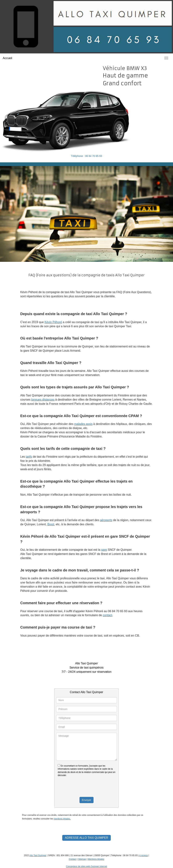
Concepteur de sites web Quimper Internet (86, 866)
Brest (51, 524)
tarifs (29, 457)
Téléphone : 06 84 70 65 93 (86, 156)
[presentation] (87, 787)
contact (107, 615)
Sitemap (82, 859)
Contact (73, 859)
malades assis (83, 424)
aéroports (106, 520)
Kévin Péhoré (53, 322)
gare (104, 550)
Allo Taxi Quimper (38, 855)
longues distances (43, 400)
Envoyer (86, 800)
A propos (144, 855)
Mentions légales (96, 859)
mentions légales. (62, 819)
